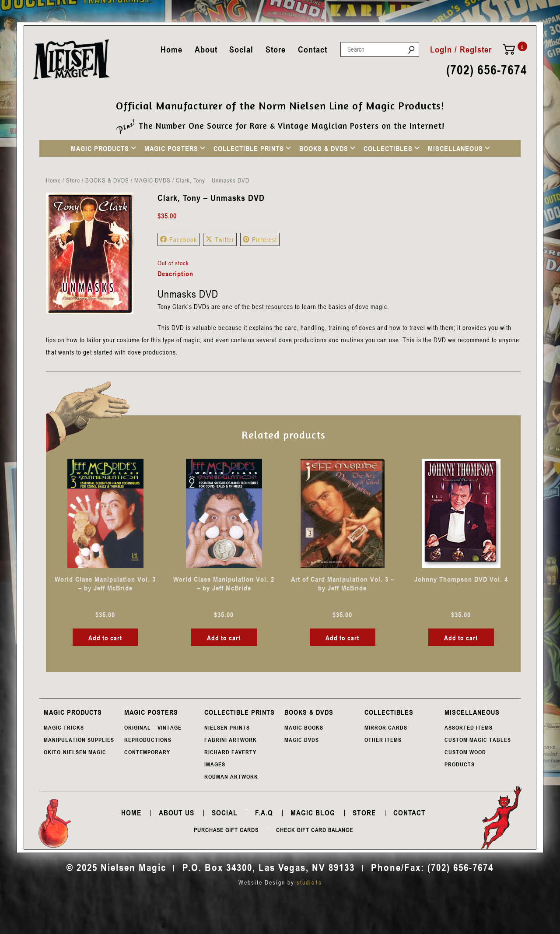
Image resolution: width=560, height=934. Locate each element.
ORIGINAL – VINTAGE (153, 727)
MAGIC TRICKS (64, 727)
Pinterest (260, 239)
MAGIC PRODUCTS (100, 148)
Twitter (220, 239)
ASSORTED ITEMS (469, 727)
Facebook (178, 239)
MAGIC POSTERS (171, 148)
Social (241, 49)
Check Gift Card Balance (315, 830)
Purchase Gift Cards (226, 830)
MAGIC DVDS (152, 180)
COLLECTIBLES (388, 148)
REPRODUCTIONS (148, 740)
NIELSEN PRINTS (227, 727)
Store (276, 49)
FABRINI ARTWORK (231, 740)
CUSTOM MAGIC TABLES (478, 740)
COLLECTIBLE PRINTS (249, 148)
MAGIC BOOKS (304, 727)
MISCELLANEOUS (455, 148)
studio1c (309, 882)
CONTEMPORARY (147, 752)
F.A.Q (264, 813)
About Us (177, 813)
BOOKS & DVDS (324, 148)
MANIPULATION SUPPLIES (79, 740)
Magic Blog (313, 813)
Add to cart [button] (105, 638)
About (206, 49)
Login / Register (461, 49)
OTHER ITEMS (383, 740)
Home (171, 49)
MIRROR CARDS (386, 727)
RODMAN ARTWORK (231, 776)
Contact (313, 49)
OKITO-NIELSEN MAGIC (75, 752)
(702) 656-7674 (487, 70)
